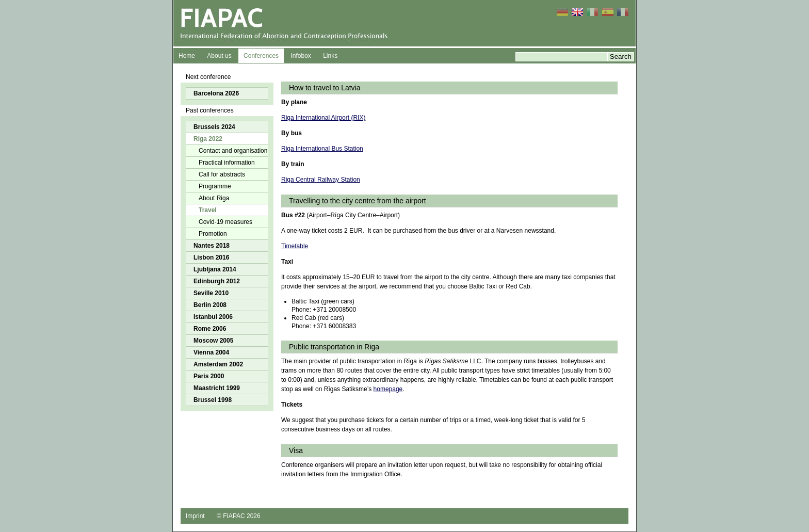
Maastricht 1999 (217, 388)
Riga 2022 (208, 139)
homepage (388, 389)
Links (330, 56)
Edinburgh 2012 (217, 281)
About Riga (214, 198)
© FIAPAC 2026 (239, 516)
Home (187, 56)
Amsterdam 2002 (218, 364)
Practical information (227, 163)
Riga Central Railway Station (321, 180)
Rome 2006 (210, 329)
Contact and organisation (233, 151)
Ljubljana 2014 (215, 269)
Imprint (195, 516)
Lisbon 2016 (211, 257)
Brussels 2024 (214, 127)
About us (219, 56)
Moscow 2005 (213, 341)
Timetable (295, 246)
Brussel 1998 (213, 400)
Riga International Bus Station (322, 149)
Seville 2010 (211, 293)
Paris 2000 (209, 376)
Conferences (261, 56)
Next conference (208, 77)
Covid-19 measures (225, 222)
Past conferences (210, 110)
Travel (208, 210)
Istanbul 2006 (213, 317)
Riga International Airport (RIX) (323, 118)
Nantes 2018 (212, 246)
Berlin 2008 (210, 305)
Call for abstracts (222, 174)
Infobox (301, 56)
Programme (215, 186)
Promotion (213, 234)
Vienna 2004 (211, 352)
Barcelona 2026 (216, 93)
